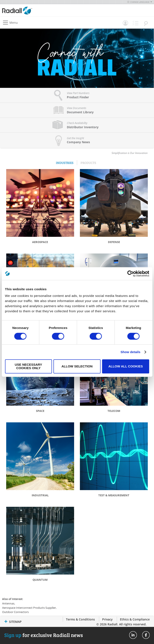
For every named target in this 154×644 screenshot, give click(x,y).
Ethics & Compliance (135, 619)
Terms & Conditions (80, 619)
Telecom (114, 411)
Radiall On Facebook (146, 635)
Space (40, 411)
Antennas (8, 603)
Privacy (107, 619)
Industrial (40, 495)
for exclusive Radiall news (44, 635)
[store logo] (41, 10)
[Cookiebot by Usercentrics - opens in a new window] (130, 274)
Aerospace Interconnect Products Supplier (29, 608)
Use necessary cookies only (28, 366)
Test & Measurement (114, 495)
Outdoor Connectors (15, 612)
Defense (114, 242)
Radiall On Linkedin (133, 635)
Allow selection (77, 366)
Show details (131, 352)
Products (88, 163)
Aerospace (40, 242)
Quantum (40, 580)
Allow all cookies (126, 366)
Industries (65, 163)
